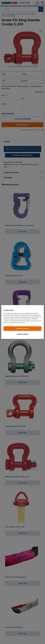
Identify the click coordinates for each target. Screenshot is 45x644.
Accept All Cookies (22, 329)
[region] (22, 322)
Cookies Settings (22, 334)
